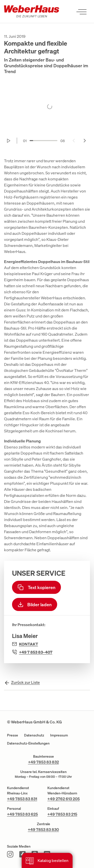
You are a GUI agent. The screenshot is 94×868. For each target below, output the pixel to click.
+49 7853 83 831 (22, 799)
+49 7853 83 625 (22, 814)
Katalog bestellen (47, 861)
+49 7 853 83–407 (36, 652)
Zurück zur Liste (25, 682)
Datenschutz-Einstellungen (28, 743)
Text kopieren (36, 587)
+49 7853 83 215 (62, 814)
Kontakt (29, 644)
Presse (13, 735)
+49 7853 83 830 (43, 829)
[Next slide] (85, 141)
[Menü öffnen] (81, 12)
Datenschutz (34, 735)
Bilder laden (35, 604)
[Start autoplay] (9, 141)
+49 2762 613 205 (64, 799)
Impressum (59, 735)
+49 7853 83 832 (43, 762)
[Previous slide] (74, 141)
